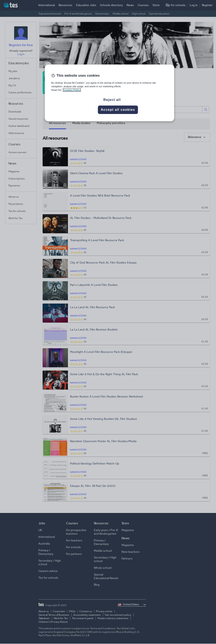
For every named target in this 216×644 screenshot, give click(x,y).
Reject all (112, 100)
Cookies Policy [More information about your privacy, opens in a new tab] (72, 90)
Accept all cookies (118, 110)
